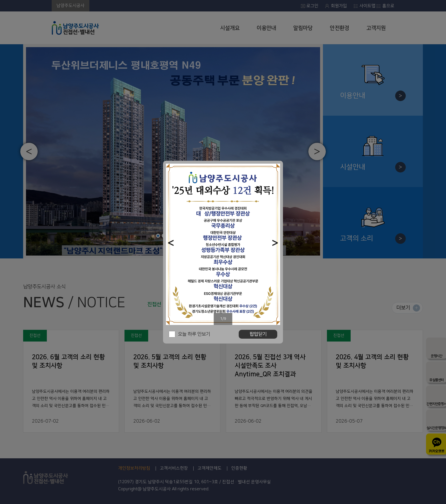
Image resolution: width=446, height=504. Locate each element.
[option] (223, 244)
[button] (171, 243)
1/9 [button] (223, 319)
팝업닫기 (258, 334)
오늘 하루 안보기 (194, 334)
